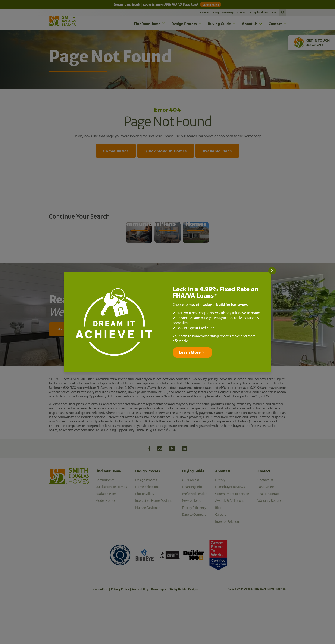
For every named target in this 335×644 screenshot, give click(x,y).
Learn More (190, 352)
